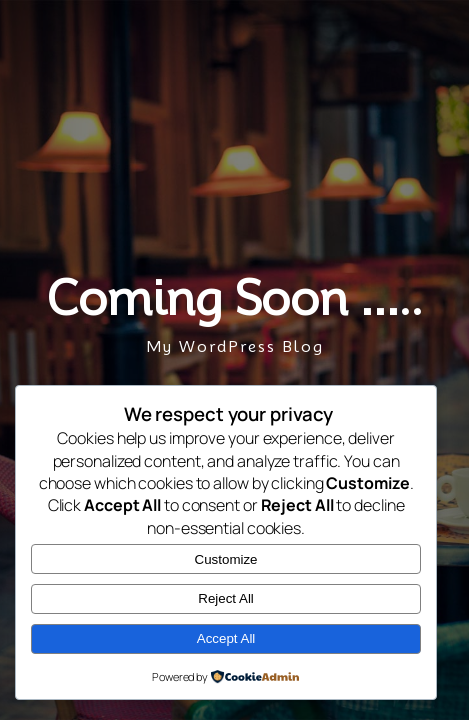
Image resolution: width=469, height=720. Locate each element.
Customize (226, 559)
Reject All (226, 598)
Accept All (226, 638)
